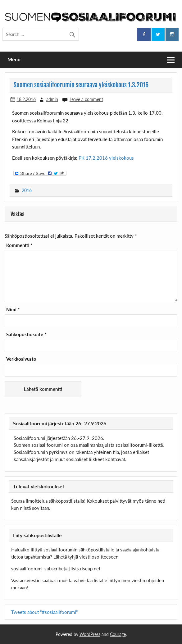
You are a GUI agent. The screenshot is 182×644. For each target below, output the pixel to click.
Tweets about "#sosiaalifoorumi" (45, 612)
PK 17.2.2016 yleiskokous (106, 158)
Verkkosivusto (21, 359)
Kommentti (19, 245)
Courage (118, 634)
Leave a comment (86, 99)
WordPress (90, 634)
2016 (27, 190)
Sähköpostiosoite (26, 334)
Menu (14, 59)
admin (52, 99)
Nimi (13, 310)
